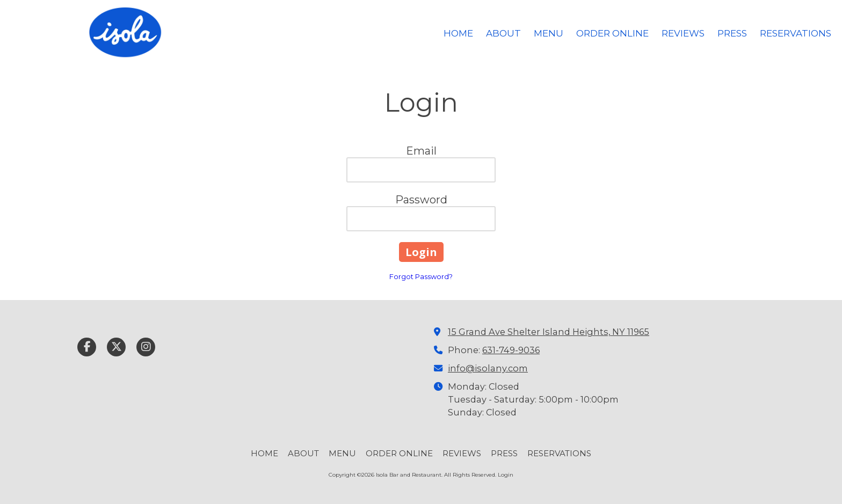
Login (506, 475)
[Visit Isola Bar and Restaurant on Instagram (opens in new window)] (146, 347)
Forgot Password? (421, 276)
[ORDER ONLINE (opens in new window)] (612, 34)
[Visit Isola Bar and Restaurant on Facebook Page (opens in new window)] (87, 347)
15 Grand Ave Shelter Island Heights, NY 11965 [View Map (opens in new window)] (549, 332)
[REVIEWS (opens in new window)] (683, 34)
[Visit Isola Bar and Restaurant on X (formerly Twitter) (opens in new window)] (116, 347)
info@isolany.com (488, 368)
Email (421, 151)
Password (421, 200)
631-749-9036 (511, 350)
